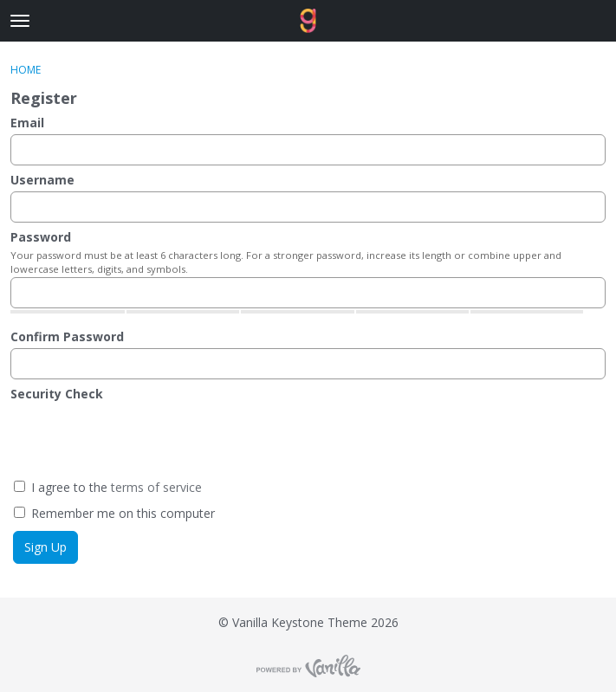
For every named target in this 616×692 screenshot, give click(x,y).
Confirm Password (67, 336)
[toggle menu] (20, 21)
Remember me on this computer (114, 513)
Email (27, 123)
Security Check (57, 394)
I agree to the (108, 487)
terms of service (156, 487)
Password (41, 237)
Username (42, 180)
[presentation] (175, 439)
